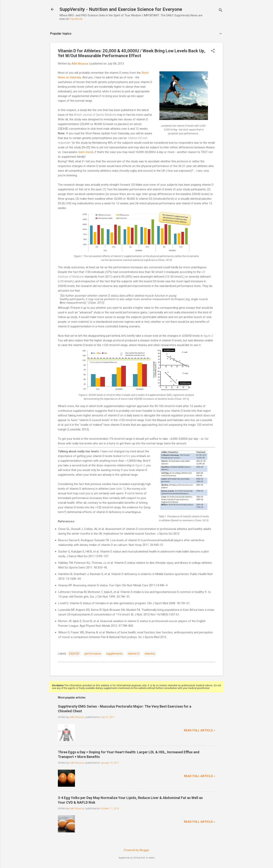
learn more (85, 152)
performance (93, 654)
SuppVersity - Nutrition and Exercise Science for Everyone (121, 9)
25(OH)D (74, 654)
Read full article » (200, 730)
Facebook (76, 19)
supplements (114, 654)
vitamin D (134, 654)
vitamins (150, 654)
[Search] (221, 11)
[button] (213, 51)
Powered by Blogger (137, 850)
